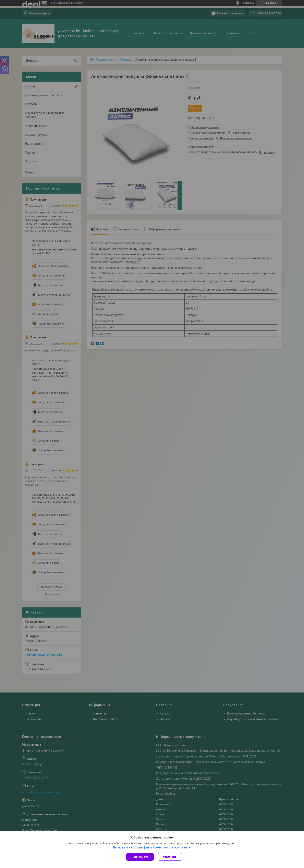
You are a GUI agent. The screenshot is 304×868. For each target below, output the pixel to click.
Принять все (140, 857)
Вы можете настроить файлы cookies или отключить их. (151, 847)
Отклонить (170, 857)
